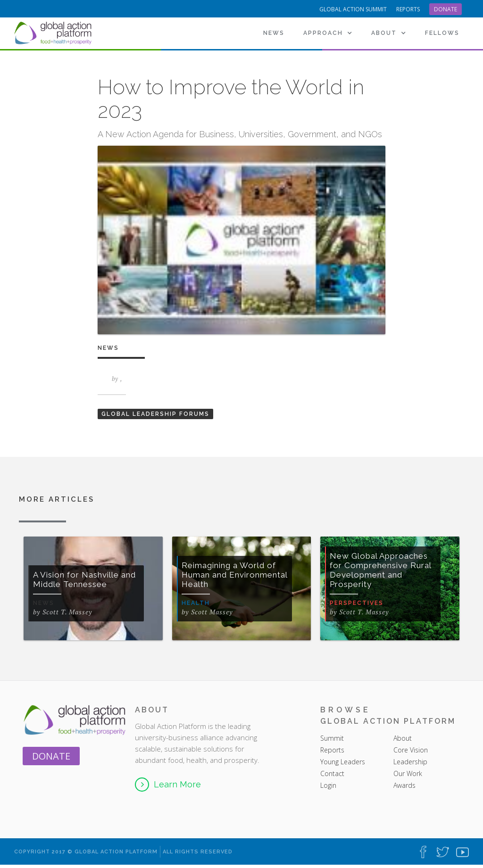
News (274, 33)
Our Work (408, 773)
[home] (54, 33)
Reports (332, 750)
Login (328, 785)
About (404, 738)
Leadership (410, 762)
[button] (328, 33)
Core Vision (411, 750)
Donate (446, 9)
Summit (332, 738)
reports (408, 9)
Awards (404, 785)
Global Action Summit (353, 9)
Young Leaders (343, 762)
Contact (332, 773)
